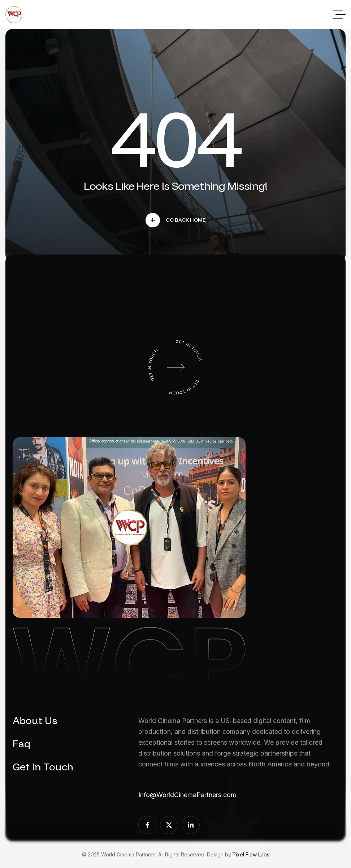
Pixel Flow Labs (251, 854)
